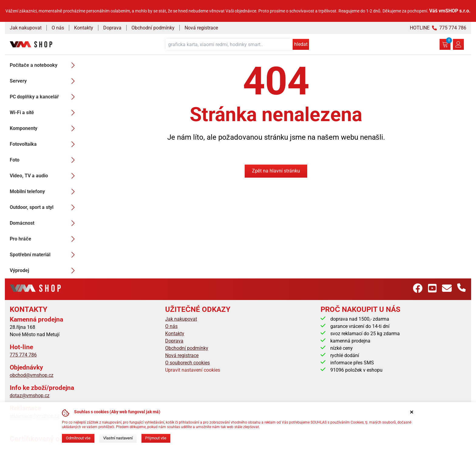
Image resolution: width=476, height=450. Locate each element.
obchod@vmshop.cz (32, 375)
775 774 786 (23, 355)
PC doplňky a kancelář (44, 97)
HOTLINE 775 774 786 (438, 28)
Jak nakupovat (26, 28)
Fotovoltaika (44, 144)
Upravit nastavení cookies (193, 370)
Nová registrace (201, 28)
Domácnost (44, 223)
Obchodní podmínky (153, 28)
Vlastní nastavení (118, 438)
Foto (44, 160)
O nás (58, 28)
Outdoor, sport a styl (44, 207)
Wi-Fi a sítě (44, 113)
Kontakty (84, 28)
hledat (301, 44)
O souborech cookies (187, 363)
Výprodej (44, 271)
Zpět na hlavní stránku (276, 171)
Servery (44, 81)
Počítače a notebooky (44, 65)
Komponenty (44, 128)
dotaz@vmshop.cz (30, 395)
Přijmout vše (156, 438)
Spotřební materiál (44, 255)
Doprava (112, 28)
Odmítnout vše (78, 438)
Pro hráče (44, 239)
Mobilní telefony (44, 192)
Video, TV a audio (44, 176)
